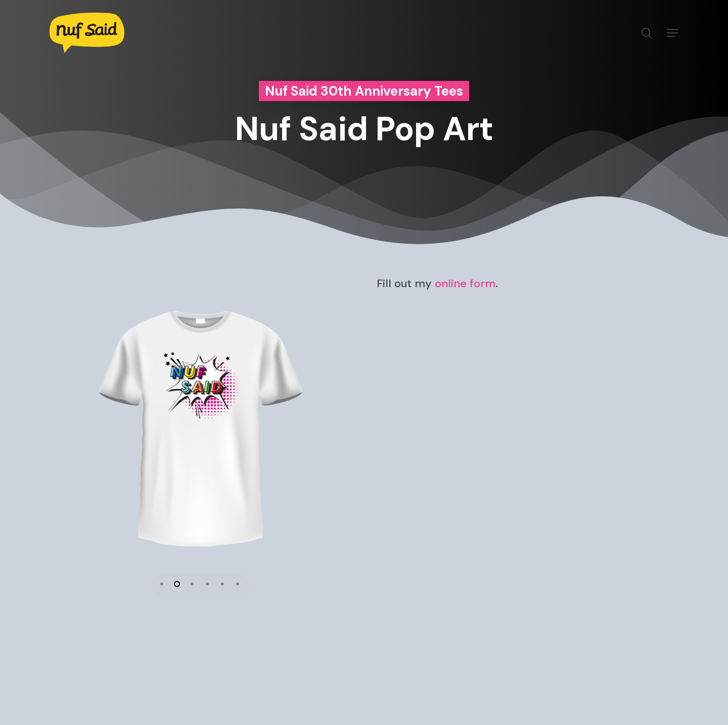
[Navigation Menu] (673, 33)
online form (465, 284)
